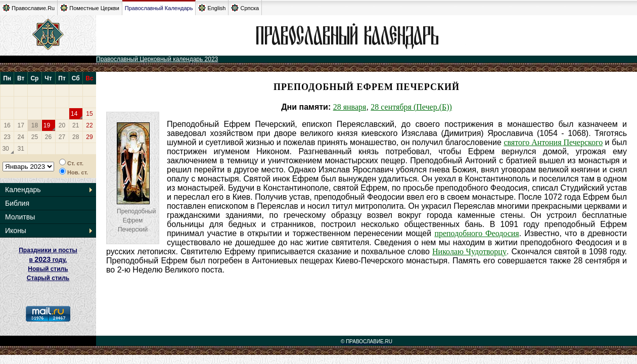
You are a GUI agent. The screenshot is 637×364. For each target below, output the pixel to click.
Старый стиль (48, 278)
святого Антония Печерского (553, 142)
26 (48, 137)
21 (76, 125)
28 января (350, 107)
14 (74, 114)
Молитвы (20, 217)
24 (21, 137)
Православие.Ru (29, 8)
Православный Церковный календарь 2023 (157, 59)
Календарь (23, 190)
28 (76, 137)
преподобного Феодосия (476, 233)
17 (21, 125)
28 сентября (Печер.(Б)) (411, 107)
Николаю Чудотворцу (469, 252)
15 (89, 114)
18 (35, 125)
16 (7, 125)
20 (62, 125)
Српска (245, 8)
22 (89, 125)
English (212, 8)
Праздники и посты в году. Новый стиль (48, 260)
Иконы (16, 231)
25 (35, 137)
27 (62, 137)
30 (5, 149)
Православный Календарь (159, 8)
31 (21, 149)
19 (47, 125)
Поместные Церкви (90, 8)
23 (7, 137)
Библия (17, 203)
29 (89, 137)
